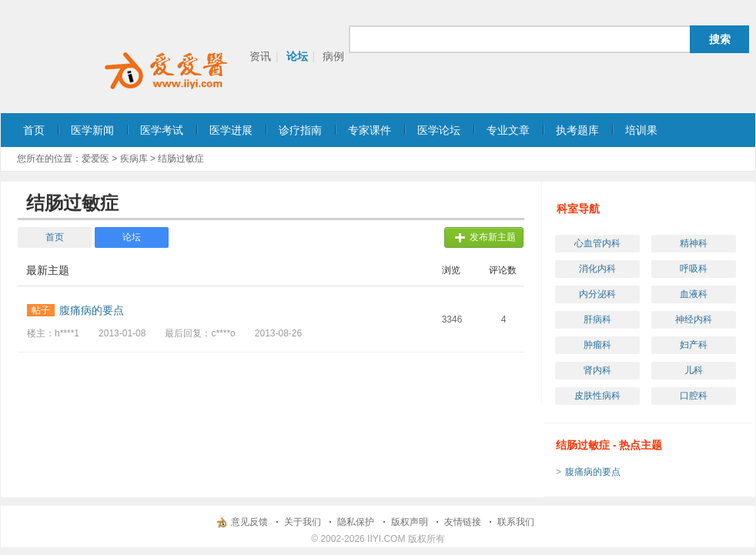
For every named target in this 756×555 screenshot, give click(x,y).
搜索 (720, 39)
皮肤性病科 (597, 396)
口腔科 (694, 396)
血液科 (694, 294)
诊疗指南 (300, 130)
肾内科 (597, 370)
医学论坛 (439, 130)
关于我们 (303, 522)
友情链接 (463, 522)
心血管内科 (597, 243)
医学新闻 (92, 130)
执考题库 (577, 130)
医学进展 (231, 130)
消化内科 (597, 269)
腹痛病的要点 (593, 472)
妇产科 (694, 345)
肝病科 (597, 319)
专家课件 (370, 130)
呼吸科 (694, 269)
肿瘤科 (597, 345)
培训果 (641, 130)
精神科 (694, 243)
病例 (333, 56)
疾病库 (134, 159)
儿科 (694, 370)
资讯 (260, 56)
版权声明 (410, 522)
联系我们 (516, 522)
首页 (34, 130)
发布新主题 (493, 237)
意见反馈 (249, 522)
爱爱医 (95, 159)
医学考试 (162, 130)
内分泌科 (597, 294)
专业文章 (508, 130)
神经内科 (694, 319)
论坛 (297, 56)
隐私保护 (356, 522)
